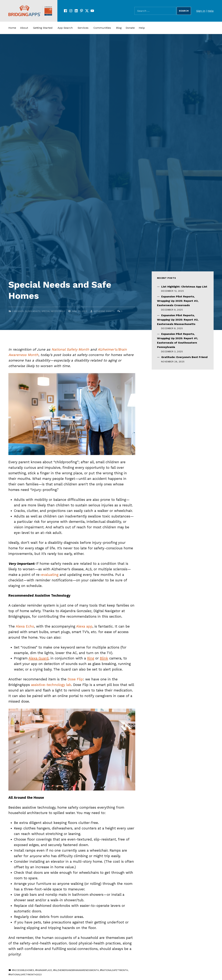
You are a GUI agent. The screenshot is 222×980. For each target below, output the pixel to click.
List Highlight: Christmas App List (184, 287)
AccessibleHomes (24, 970)
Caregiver (18, 311)
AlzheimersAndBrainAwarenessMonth (77, 970)
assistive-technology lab (51, 685)
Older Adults (33, 311)
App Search (65, 28)
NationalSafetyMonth (115, 970)
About (24, 28)
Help (211, 11)
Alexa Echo (25, 626)
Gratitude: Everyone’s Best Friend (184, 357)
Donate (130, 28)
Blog (119, 28)
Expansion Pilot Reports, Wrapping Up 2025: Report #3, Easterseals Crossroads (178, 301)
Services (83, 28)
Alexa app (84, 626)
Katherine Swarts (104, 311)
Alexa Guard (39, 658)
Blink (104, 658)
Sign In (201, 11)
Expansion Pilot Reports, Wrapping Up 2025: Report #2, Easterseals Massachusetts (178, 320)
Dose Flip (75, 679)
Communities (102, 28)
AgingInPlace (44, 970)
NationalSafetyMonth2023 (26, 975)
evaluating (50, 575)
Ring (91, 658)
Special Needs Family (53, 311)
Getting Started (43, 28)
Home (12, 28)
